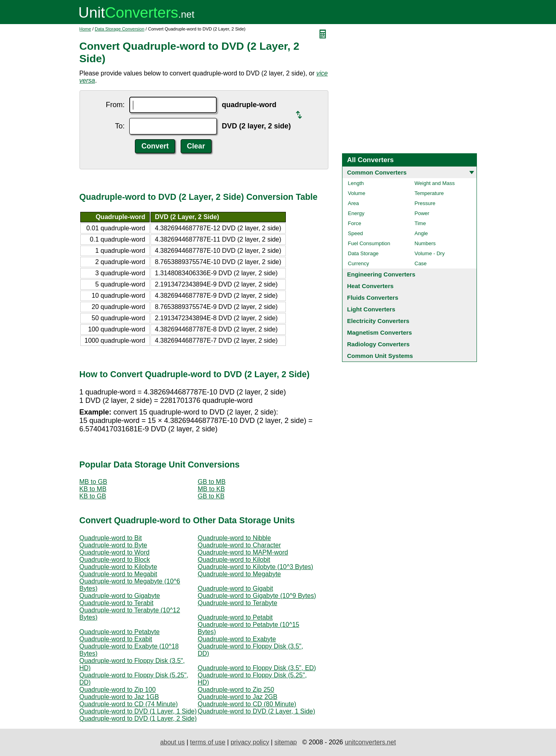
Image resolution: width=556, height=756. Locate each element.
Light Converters (371, 309)
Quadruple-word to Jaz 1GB (119, 697)
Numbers (425, 243)
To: (120, 126)
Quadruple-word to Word (115, 552)
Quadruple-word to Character (239, 545)
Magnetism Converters (380, 332)
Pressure (425, 203)
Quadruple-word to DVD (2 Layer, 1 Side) (257, 711)
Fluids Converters (373, 298)
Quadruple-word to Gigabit (236, 588)
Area (353, 203)
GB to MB (212, 482)
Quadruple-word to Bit (111, 538)
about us (172, 742)
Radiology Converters (379, 344)
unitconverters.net (370, 742)
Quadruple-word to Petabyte (120, 632)
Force (355, 223)
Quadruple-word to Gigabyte (120, 596)
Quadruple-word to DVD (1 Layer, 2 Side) (138, 718)
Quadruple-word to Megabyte (239, 574)
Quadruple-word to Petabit (235, 617)
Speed (356, 233)
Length (356, 183)
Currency (359, 263)
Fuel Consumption (369, 243)
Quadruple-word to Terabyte (238, 603)
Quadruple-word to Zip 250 (236, 690)
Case (421, 263)
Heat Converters (371, 286)
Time (420, 223)
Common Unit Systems (380, 356)
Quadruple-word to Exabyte (237, 639)
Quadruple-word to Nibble (234, 538)
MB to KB (212, 489)
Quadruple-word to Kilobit (234, 560)
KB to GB (93, 496)
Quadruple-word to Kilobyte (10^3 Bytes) (256, 567)
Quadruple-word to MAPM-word (243, 552)
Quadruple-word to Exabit (116, 639)
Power (422, 213)
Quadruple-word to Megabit (118, 574)
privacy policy (250, 742)
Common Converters (377, 172)
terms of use (208, 742)
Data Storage (364, 253)
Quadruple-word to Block (115, 560)
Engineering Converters (381, 274)
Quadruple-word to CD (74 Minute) (129, 704)
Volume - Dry (430, 253)
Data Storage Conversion (120, 29)
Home (85, 29)
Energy (356, 213)
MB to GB (93, 482)
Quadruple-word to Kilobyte (118, 567)
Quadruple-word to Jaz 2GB (238, 697)
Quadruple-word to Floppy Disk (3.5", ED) (257, 668)
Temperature (429, 193)
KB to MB (93, 489)
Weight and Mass (435, 183)
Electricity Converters (378, 321)
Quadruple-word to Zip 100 (118, 690)
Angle (421, 233)
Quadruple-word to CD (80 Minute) (247, 704)
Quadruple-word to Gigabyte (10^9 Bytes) (257, 596)
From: (115, 105)
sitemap (285, 742)
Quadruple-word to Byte (113, 545)
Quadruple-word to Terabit (117, 603)
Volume (357, 193)
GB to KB (211, 496)
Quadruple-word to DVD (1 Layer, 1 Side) (138, 711)
